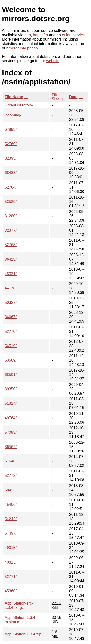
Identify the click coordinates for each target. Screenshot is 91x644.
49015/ (11, 548)
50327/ (11, 303)
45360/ (11, 591)
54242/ (11, 519)
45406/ (11, 505)
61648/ (11, 461)
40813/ (11, 562)
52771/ (11, 577)
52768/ (11, 245)
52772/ (11, 476)
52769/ (11, 144)
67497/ (11, 533)
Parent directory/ (19, 105)
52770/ (11, 332)
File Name (14, 97)
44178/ (11, 288)
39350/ (11, 389)
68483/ (11, 173)
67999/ (11, 130)
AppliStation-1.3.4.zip (23, 634)
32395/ (11, 158)
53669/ (11, 360)
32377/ (11, 230)
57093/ (11, 432)
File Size (56, 97)
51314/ (11, 403)
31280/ (11, 216)
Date (73, 97)
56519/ (11, 346)
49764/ (11, 418)
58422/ (11, 490)
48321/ (11, 274)
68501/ (11, 375)
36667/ (11, 317)
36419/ (11, 259)
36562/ (11, 447)
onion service (73, 35)
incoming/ (13, 115)
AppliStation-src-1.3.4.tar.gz (19, 605)
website (53, 61)
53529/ (11, 202)
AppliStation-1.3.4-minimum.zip (21, 620)
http (28, 35)
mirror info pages (23, 48)
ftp (46, 35)
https (37, 35)
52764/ (11, 187)
